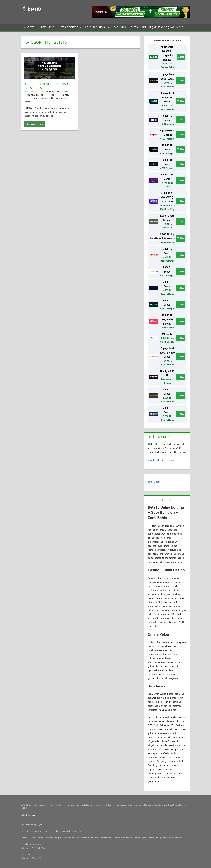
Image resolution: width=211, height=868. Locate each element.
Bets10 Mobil (48, 27)
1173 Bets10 (30, 95)
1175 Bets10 (64, 95)
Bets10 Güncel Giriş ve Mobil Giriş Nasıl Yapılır (157, 27)
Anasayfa (30, 27)
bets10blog (49, 92)
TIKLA (181, 80)
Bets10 (38, 98)
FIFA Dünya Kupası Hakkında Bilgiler (106, 27)
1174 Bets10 (41, 95)
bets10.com (154, 482)
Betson (27, 101)
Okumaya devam (34, 124)
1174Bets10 (52, 95)
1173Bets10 (65, 92)
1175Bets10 (30, 98)
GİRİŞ (181, 57)
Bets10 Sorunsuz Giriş (63, 98)
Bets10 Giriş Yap (71, 27)
